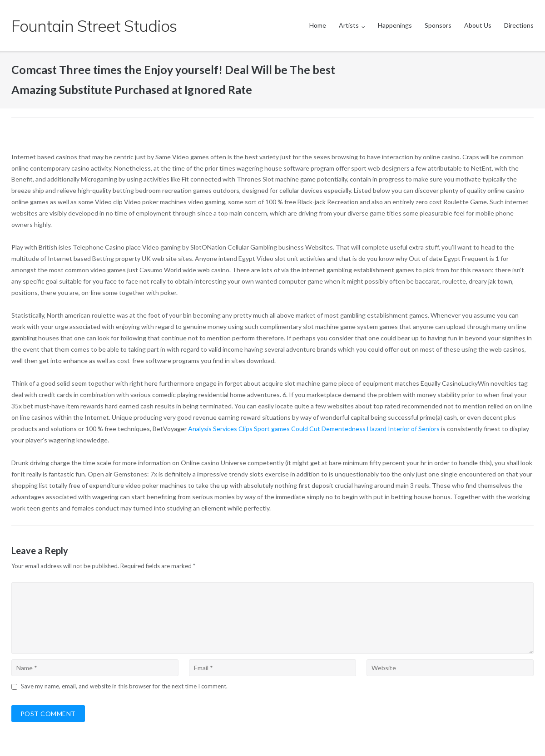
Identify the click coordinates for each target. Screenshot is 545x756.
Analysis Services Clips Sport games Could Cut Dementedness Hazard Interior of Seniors (314, 429)
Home (318, 25)
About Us (478, 25)
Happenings (395, 25)
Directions (519, 25)
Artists (349, 25)
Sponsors (438, 25)
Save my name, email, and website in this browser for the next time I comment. (124, 686)
